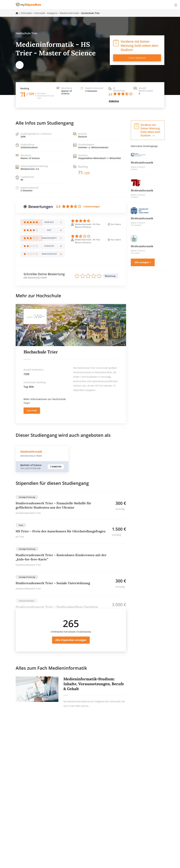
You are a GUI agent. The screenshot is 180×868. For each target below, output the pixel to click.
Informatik (26, 13)
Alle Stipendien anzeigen (71, 640)
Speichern (20, 65)
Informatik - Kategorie (46, 13)
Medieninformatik (69, 13)
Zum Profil (32, 411)
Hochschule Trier (41, 352)
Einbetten (114, 101)
